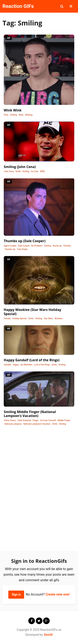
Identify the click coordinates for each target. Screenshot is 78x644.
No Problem (37, 246)
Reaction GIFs (18, 6)
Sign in (16, 594)
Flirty (6, 115)
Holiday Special (19, 318)
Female (7, 318)
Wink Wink (13, 110)
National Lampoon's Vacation (37, 424)
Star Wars (48, 318)
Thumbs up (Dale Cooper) (25, 241)
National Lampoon (13, 424)
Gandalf (7, 365)
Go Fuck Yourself (48, 420)
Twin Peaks (22, 249)
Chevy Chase (10, 420)
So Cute (35, 171)
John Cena (9, 171)
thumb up (57, 246)
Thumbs (67, 246)
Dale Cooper (24, 246)
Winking (29, 115)
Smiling (13, 115)
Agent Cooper (10, 246)
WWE (42, 171)
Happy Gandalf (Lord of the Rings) (32, 360)
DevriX (48, 635)
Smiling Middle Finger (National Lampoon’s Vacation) (30, 414)
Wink (21, 115)
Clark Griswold (24, 420)
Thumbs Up (10, 249)
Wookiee (58, 318)
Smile (18, 171)
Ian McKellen (26, 365)
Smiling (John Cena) (20, 167)
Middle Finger (64, 420)
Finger (36, 420)
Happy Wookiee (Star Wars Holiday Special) (32, 312)
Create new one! (58, 594)
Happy (16, 365)
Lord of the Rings (42, 365)
